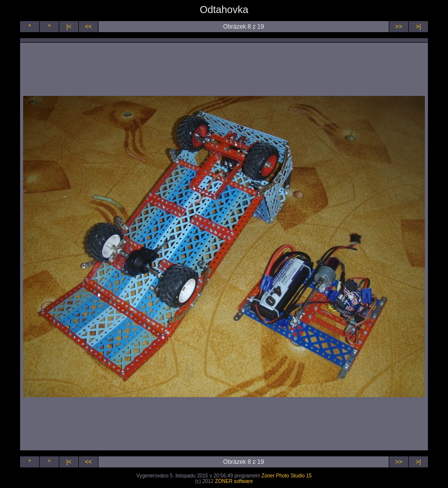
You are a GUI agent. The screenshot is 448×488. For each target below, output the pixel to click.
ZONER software (234, 481)
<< (88, 27)
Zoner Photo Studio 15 (287, 476)
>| (418, 27)
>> (399, 27)
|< (69, 27)
